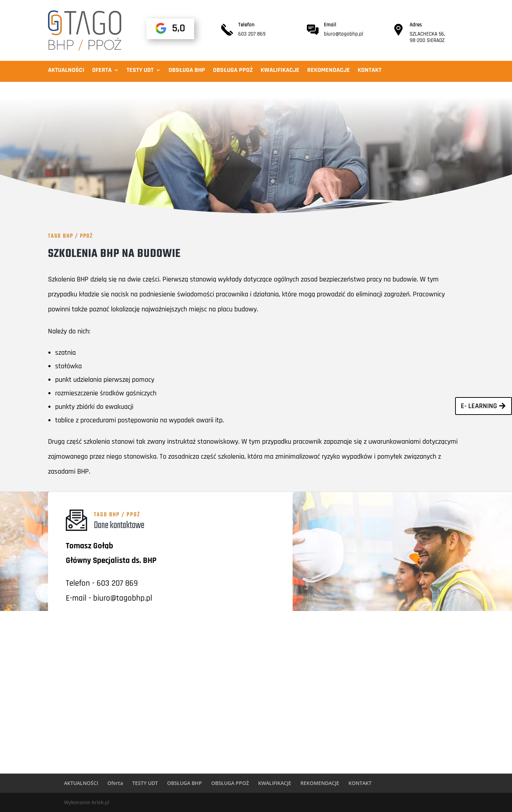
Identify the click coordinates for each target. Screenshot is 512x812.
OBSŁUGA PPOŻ (233, 71)
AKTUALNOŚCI (66, 71)
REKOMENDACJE (329, 71)
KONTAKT (370, 71)
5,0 (179, 28)
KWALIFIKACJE (280, 71)
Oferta (102, 71)
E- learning (479, 406)
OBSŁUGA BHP (187, 71)
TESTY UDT (140, 71)
